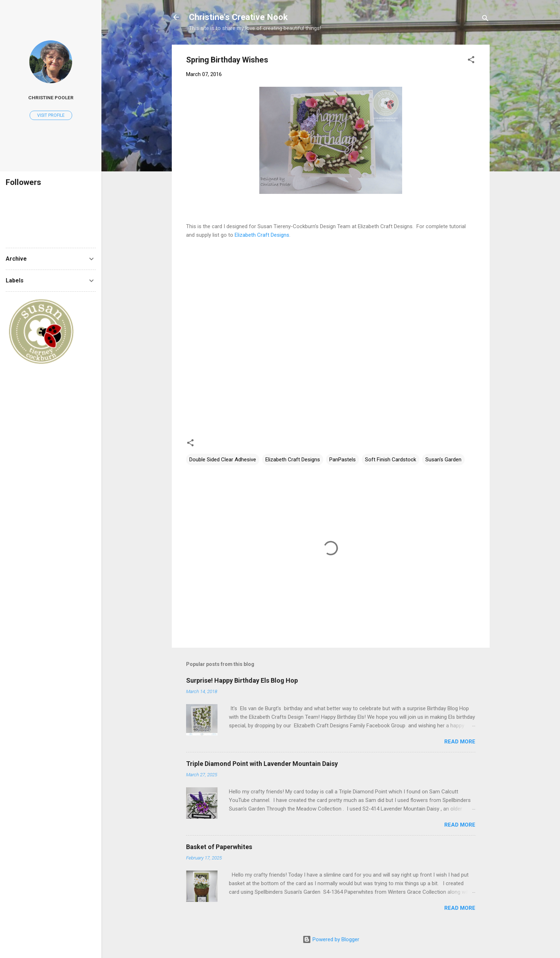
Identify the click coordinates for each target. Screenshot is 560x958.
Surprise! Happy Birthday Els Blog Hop (242, 680)
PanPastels (342, 460)
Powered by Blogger (331, 939)
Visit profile (51, 115)
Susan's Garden (443, 460)
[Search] (485, 19)
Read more (460, 742)
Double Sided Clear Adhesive (223, 460)
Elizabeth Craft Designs (262, 235)
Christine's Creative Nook (238, 17)
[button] (471, 61)
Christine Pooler (51, 97)
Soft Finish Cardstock (391, 460)
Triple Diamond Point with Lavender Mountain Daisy (262, 764)
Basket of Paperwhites (219, 847)
